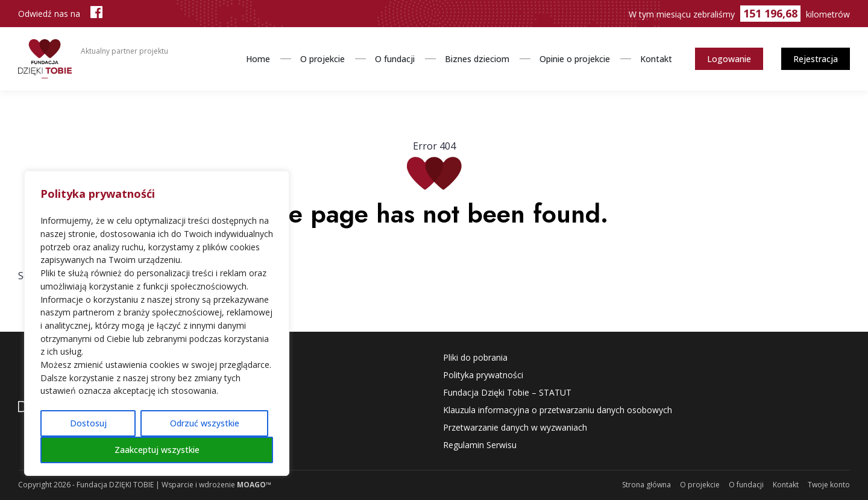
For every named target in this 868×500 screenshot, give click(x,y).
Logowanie (729, 59)
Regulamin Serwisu (480, 445)
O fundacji (395, 59)
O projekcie (322, 59)
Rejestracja (816, 59)
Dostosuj (88, 423)
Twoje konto (829, 485)
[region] (157, 323)
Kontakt (656, 59)
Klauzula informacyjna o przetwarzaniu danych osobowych (558, 410)
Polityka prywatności (483, 375)
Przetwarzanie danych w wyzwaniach (515, 427)
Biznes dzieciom (477, 59)
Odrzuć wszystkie (205, 423)
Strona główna (646, 485)
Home (258, 59)
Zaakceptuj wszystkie (157, 450)
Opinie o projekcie (575, 59)
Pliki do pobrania (475, 357)
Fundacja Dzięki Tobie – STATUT (507, 392)
